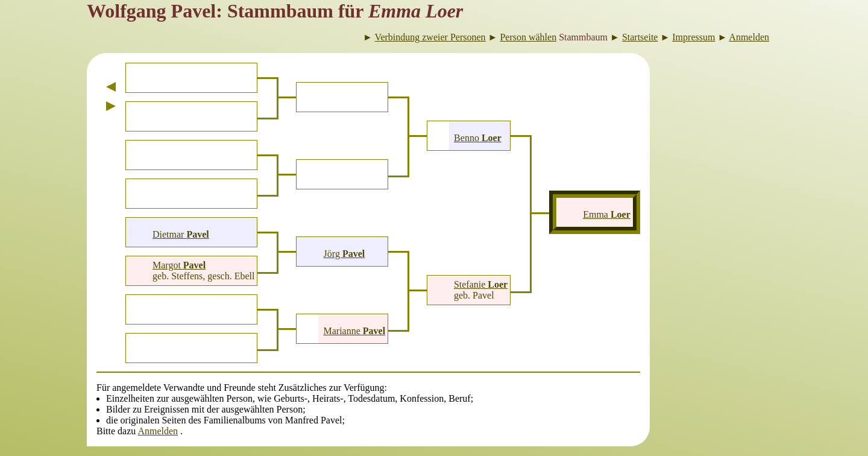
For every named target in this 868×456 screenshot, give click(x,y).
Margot (179, 265)
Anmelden (158, 431)
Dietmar (181, 234)
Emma (607, 214)
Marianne (354, 331)
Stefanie (481, 284)
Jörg (344, 254)
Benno (478, 138)
